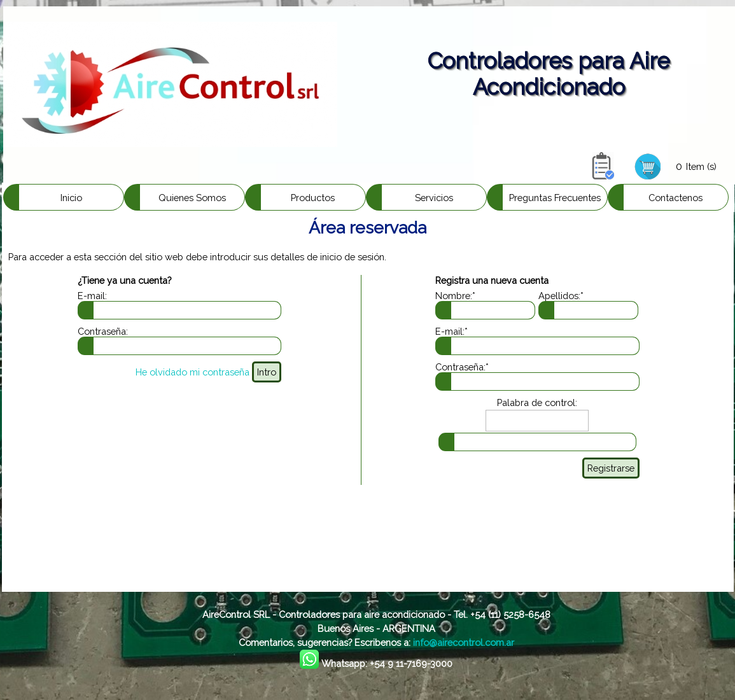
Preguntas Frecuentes (555, 198)
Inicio (71, 198)
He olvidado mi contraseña (192, 372)
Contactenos (675, 198)
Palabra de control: (537, 402)
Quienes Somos (192, 198)
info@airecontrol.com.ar (464, 642)
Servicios (434, 198)
